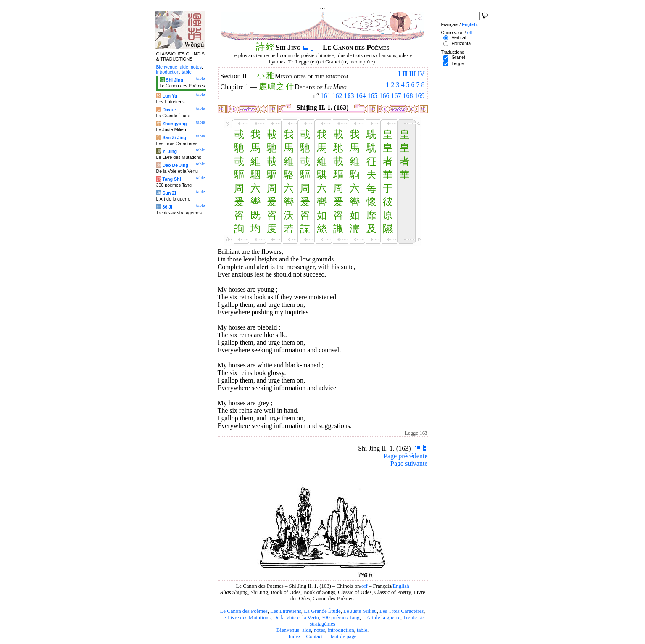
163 (349, 96)
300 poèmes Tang (341, 618)
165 (373, 96)
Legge (458, 63)
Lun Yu (170, 96)
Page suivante (409, 463)
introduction (341, 630)
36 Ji (167, 207)
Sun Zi (169, 193)
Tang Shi (171, 179)
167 (396, 96)
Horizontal (461, 43)
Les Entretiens (286, 611)
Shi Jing (174, 80)
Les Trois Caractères (401, 611)
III (413, 74)
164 (361, 96)
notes (320, 630)
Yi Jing (170, 151)
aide (307, 630)
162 (337, 96)
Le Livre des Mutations (245, 618)
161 (326, 96)
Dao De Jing (175, 165)
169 (420, 96)
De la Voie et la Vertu (296, 618)
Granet (458, 57)
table (362, 630)
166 (384, 96)
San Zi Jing (174, 137)
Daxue (169, 110)
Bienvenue (288, 630)
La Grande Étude (322, 611)
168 (408, 96)
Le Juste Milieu (360, 611)
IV (421, 74)
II (405, 74)
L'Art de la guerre (381, 618)
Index (294, 636)
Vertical (459, 37)
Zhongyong (174, 124)
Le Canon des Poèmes (244, 611)
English (401, 586)
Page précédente (405, 456)
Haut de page (342, 636)
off (365, 586)
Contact (314, 636)
